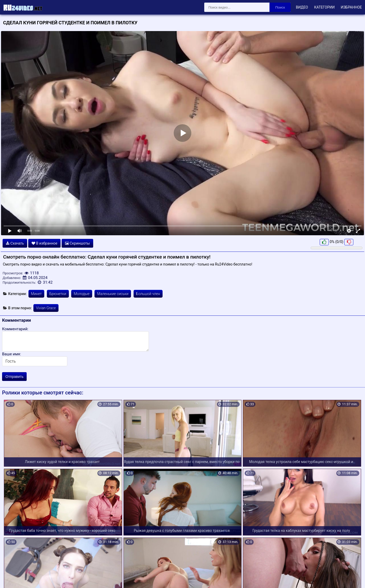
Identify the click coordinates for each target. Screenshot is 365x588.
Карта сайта (12, 578)
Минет (36, 294)
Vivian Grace (46, 308)
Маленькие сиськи (113, 294)
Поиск (280, 7)
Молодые (82, 294)
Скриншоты (77, 243)
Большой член (148, 294)
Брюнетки (58, 294)
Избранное (351, 7)
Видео (302, 7)
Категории (324, 7)
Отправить (14, 377)
